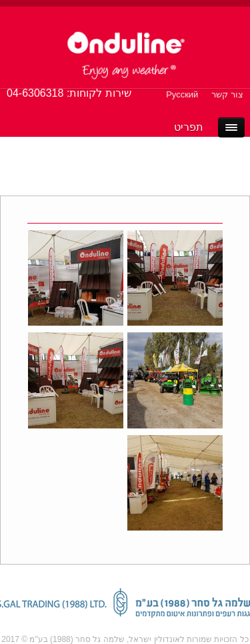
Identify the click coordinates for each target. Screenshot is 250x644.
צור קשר (227, 94)
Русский (182, 94)
